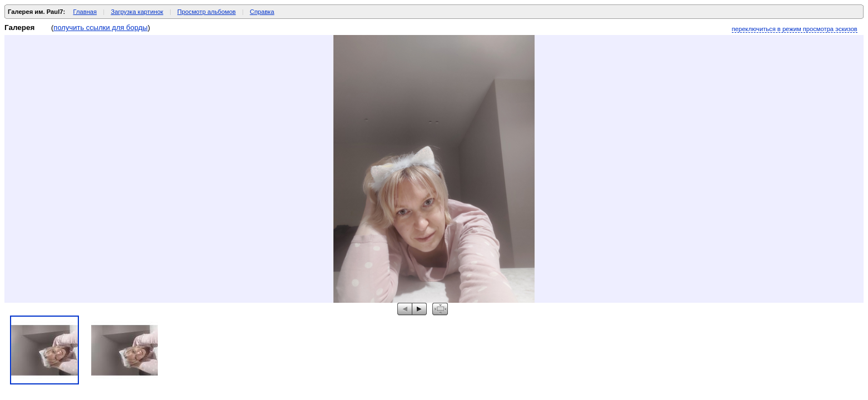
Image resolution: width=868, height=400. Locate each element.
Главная (85, 12)
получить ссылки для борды (100, 27)
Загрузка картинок (137, 12)
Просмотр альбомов (206, 12)
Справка (262, 12)
